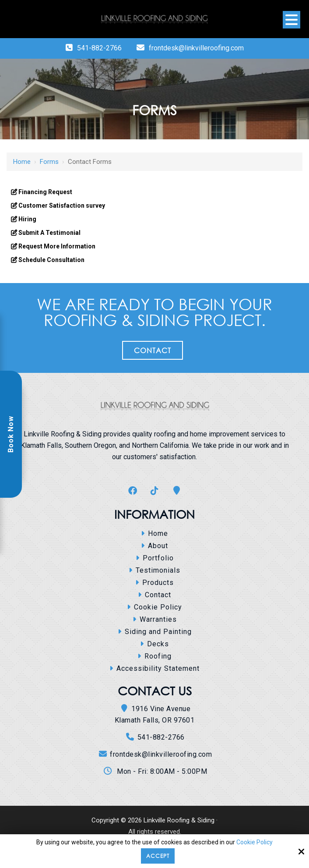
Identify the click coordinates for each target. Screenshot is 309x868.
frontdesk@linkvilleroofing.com (196, 48)
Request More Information (56, 246)
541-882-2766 (99, 48)
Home (22, 162)
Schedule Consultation (51, 260)
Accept (158, 856)
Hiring (27, 219)
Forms (49, 162)
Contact (153, 350)
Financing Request (45, 192)
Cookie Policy (255, 842)
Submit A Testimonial (49, 233)
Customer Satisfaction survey (61, 205)
